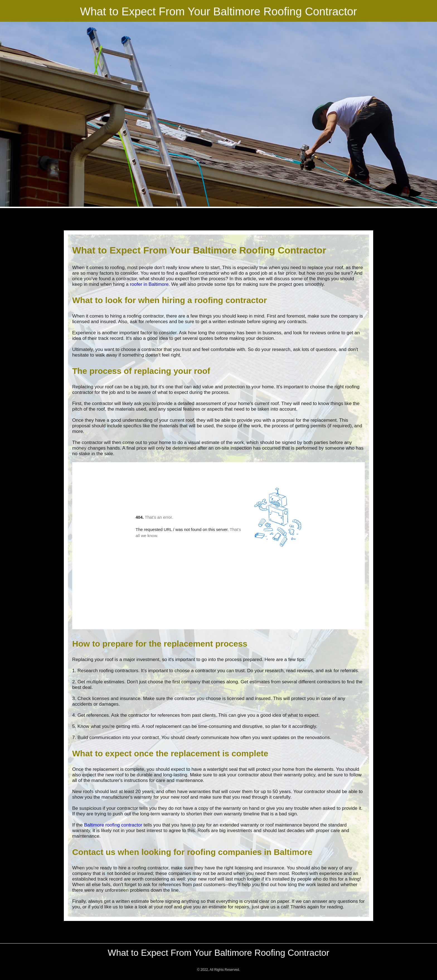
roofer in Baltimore (149, 284)
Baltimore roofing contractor (113, 825)
